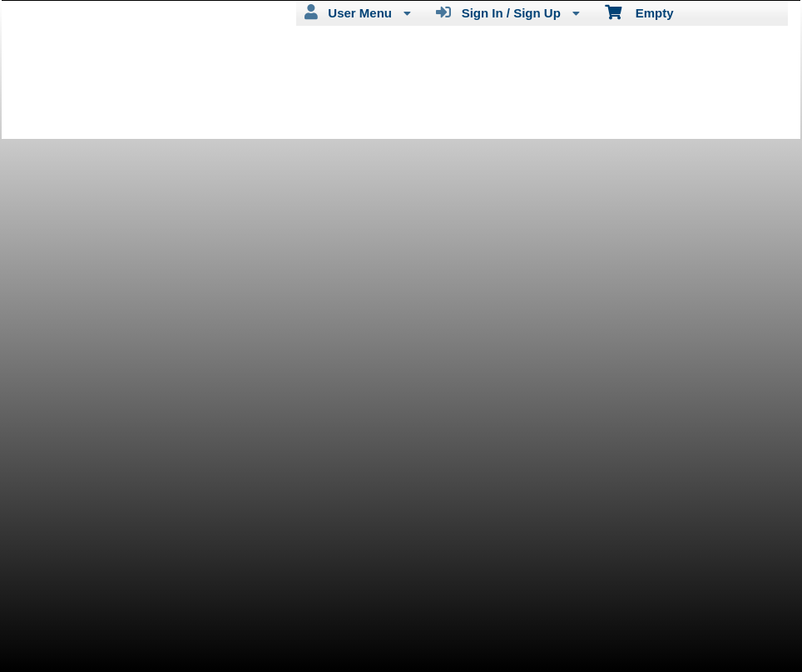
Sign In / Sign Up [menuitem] (508, 12)
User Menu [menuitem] (358, 12)
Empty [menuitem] (639, 12)
